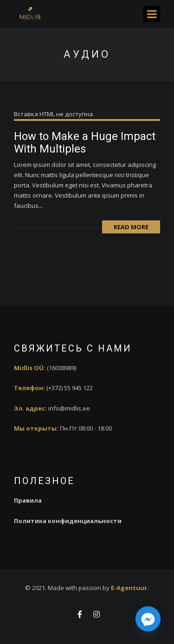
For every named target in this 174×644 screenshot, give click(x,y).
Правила (28, 500)
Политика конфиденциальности (68, 521)
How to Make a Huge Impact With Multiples (85, 142)
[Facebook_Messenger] (148, 620)
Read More (131, 227)
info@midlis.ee (69, 408)
